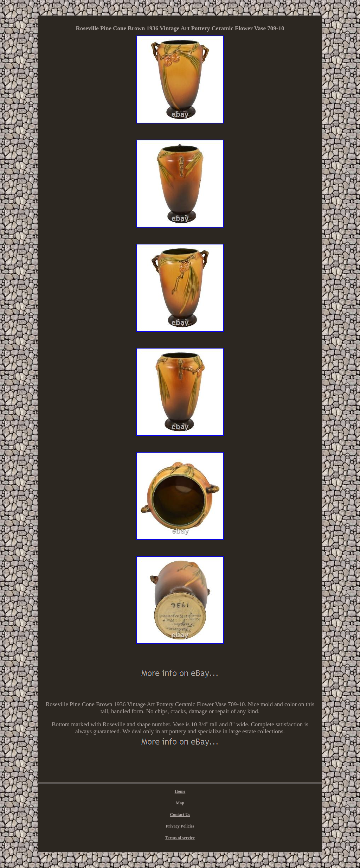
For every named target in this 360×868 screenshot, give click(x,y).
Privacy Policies (180, 826)
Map (180, 803)
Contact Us (180, 815)
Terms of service (180, 838)
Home (180, 791)
